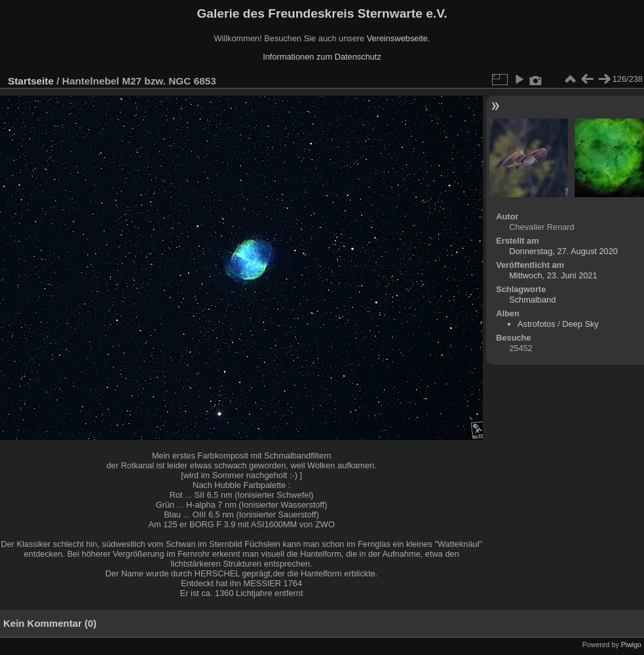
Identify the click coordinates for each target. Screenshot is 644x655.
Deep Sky (580, 324)
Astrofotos (537, 324)
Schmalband (532, 300)
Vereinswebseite (397, 38)
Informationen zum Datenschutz (322, 57)
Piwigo (631, 645)
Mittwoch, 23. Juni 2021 (553, 275)
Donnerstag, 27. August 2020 (563, 251)
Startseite (31, 81)
